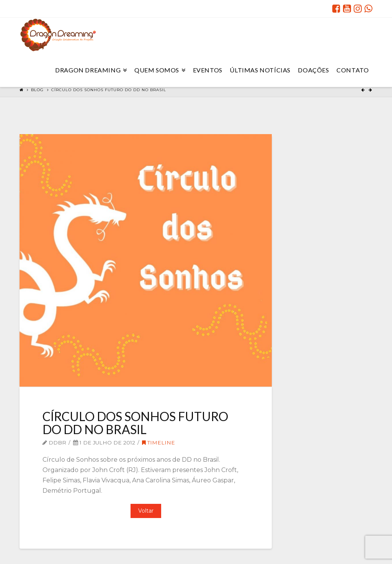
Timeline (158, 443)
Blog (37, 90)
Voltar (146, 511)
